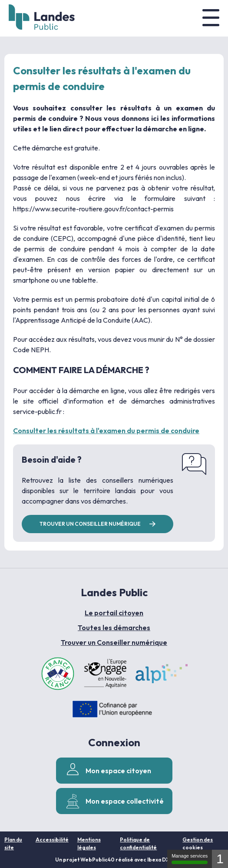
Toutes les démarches (114, 628)
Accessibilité (52, 840)
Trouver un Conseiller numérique (114, 642)
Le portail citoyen (114, 613)
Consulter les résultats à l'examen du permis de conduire (106, 431)
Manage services (190, 859)
